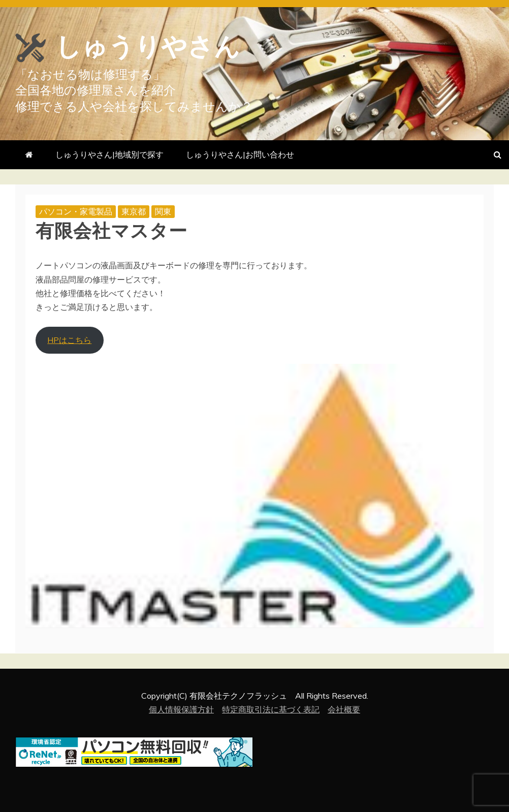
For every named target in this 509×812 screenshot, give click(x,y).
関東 (163, 211)
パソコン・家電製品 (76, 211)
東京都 (134, 211)
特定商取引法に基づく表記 (271, 709)
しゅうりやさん (148, 47)
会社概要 (344, 709)
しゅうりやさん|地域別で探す (109, 154)
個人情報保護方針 (181, 709)
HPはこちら (69, 340)
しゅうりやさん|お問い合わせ (240, 154)
